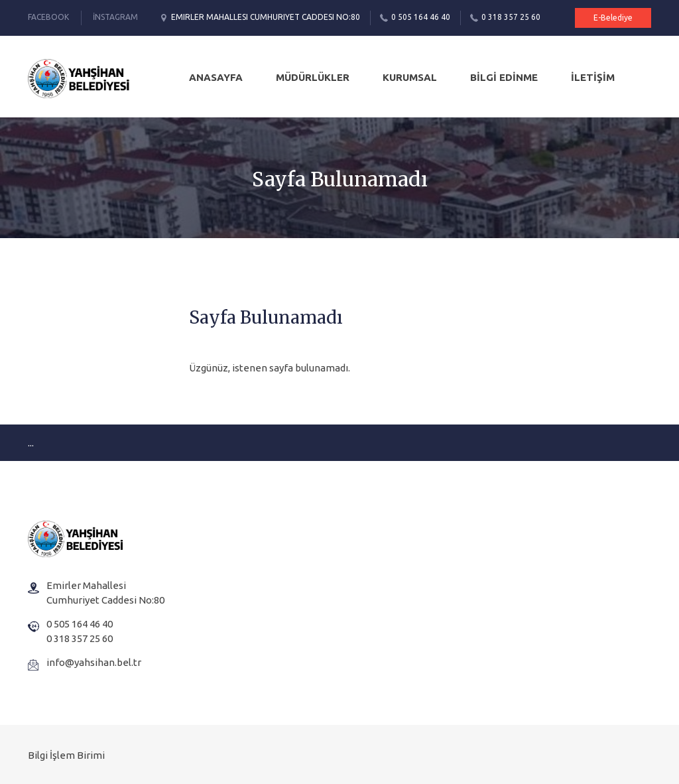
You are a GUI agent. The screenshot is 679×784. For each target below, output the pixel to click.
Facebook (48, 17)
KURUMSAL (410, 77)
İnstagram (115, 17)
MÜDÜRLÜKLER (313, 77)
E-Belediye (613, 18)
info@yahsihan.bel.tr (94, 662)
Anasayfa (216, 77)
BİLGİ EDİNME (504, 77)
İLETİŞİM (593, 77)
